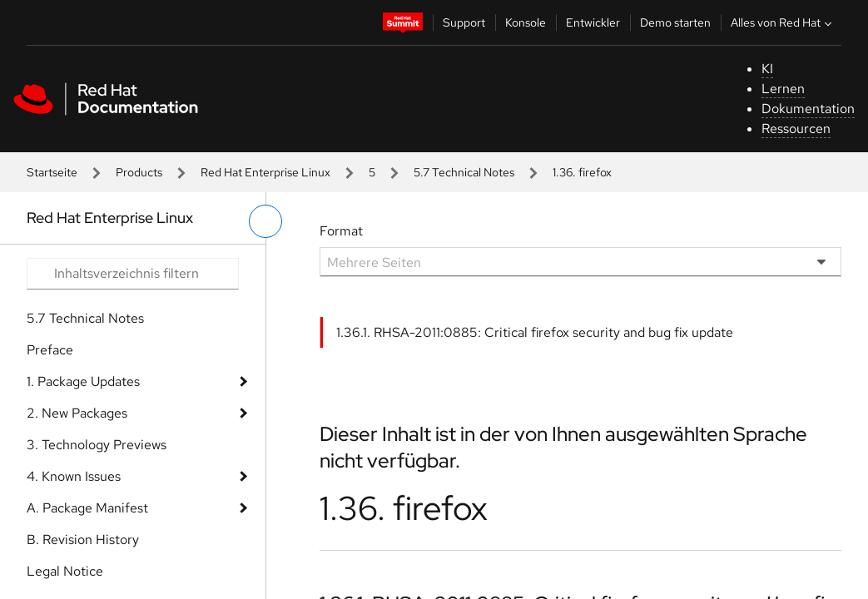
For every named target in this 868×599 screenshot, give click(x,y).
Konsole (526, 22)
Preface (50, 350)
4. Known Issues (74, 476)
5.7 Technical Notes (464, 172)
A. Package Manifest (87, 508)
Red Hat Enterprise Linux (265, 172)
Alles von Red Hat (783, 22)
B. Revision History (83, 540)
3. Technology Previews (97, 445)
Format (341, 231)
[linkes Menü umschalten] (265, 221)
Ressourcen (796, 129)
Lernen (783, 89)
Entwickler (593, 22)
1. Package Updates (83, 381)
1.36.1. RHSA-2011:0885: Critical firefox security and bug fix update (535, 332)
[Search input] (133, 274)
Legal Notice (65, 571)
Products (139, 172)
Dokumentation (808, 109)
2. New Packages (77, 413)
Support (464, 22)
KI (767, 69)
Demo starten (675, 22)
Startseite (52, 172)
